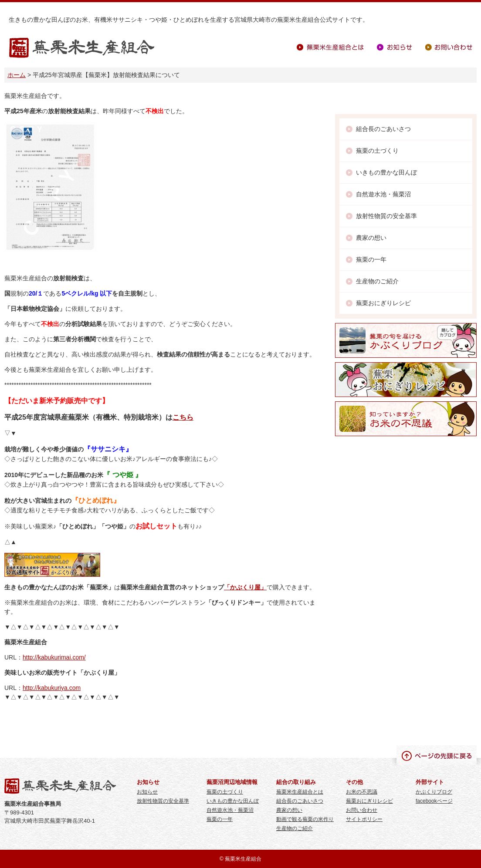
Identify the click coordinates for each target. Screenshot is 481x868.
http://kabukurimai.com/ (54, 657)
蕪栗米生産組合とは (330, 47)
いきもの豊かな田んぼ (386, 172)
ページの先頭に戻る (437, 755)
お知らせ (395, 47)
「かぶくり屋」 (245, 587)
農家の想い (371, 238)
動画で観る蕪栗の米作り (305, 819)
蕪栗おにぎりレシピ (383, 303)
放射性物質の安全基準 (386, 216)
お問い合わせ (449, 47)
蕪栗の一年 (371, 259)
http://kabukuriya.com (52, 688)
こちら (183, 417)
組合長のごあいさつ (383, 129)
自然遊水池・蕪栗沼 (383, 194)
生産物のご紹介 (377, 281)
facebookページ (434, 801)
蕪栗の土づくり (377, 151)
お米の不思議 (362, 792)
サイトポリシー (364, 819)
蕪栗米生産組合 (82, 48)
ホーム (17, 75)
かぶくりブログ (434, 792)
